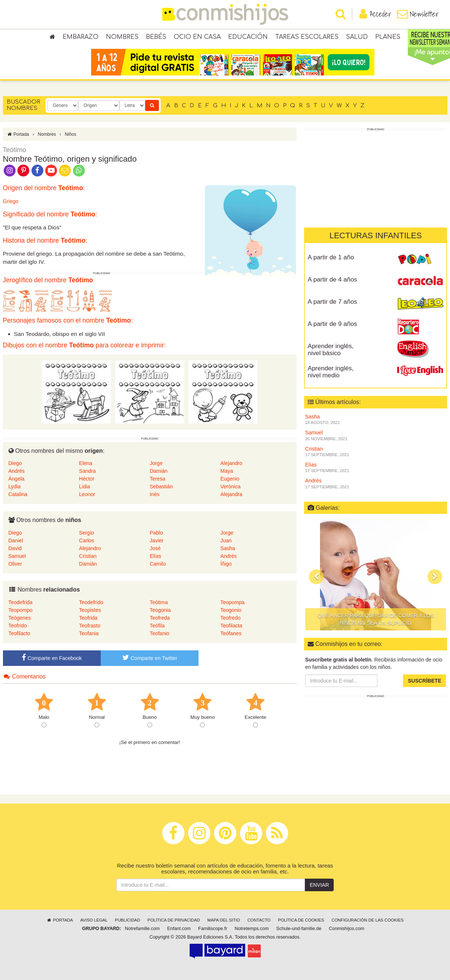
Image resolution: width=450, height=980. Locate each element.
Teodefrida (21, 602)
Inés (154, 494)
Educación (248, 37)
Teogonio (231, 610)
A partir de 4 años (332, 279)
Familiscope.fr (213, 929)
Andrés (17, 471)
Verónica (230, 486)
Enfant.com (179, 929)
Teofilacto (19, 633)
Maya (227, 471)
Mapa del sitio (224, 920)
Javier (156, 540)
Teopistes (90, 610)
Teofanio (159, 633)
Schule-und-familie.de (299, 929)
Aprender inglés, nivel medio (331, 372)
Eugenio (230, 479)
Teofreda (160, 618)
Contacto (259, 920)
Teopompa (232, 602)
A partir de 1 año (331, 257)
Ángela (17, 479)
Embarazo (81, 37)
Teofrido (18, 626)
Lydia (15, 486)
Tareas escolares (307, 37)
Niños (71, 134)
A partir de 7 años (332, 302)
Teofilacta (231, 626)
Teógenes (20, 618)
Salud (357, 37)
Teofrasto (90, 626)
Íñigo (226, 564)
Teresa (157, 479)
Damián (159, 471)
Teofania (89, 633)
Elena (86, 463)
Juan (226, 540)
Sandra (87, 471)
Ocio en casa (197, 37)
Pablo (156, 533)
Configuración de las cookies (368, 920)
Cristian (88, 556)
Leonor (87, 494)
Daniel (16, 540)
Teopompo (21, 610)
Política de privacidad (174, 920)
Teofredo (230, 618)
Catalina (18, 494)
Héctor (86, 479)
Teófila (157, 626)
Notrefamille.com (142, 929)
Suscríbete (424, 681)
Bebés (156, 37)
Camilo (158, 564)
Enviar (319, 885)
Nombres (122, 37)
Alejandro (231, 463)
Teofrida (88, 618)
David (15, 548)
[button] (316, 577)
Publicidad (127, 920)
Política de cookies (301, 920)
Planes (388, 37)
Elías (155, 556)
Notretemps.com (251, 929)
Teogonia (160, 610)
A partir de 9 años (332, 324)
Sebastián (161, 486)
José (155, 548)
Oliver (15, 564)
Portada (18, 134)
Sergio (86, 533)
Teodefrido (91, 602)
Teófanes (231, 633)
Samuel (17, 556)
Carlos (86, 540)
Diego (15, 463)
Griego (11, 201)
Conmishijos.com (347, 929)
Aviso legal (94, 920)
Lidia (84, 486)
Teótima (159, 602)
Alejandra (231, 494)
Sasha (228, 548)
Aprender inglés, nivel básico (331, 350)
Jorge (156, 463)
